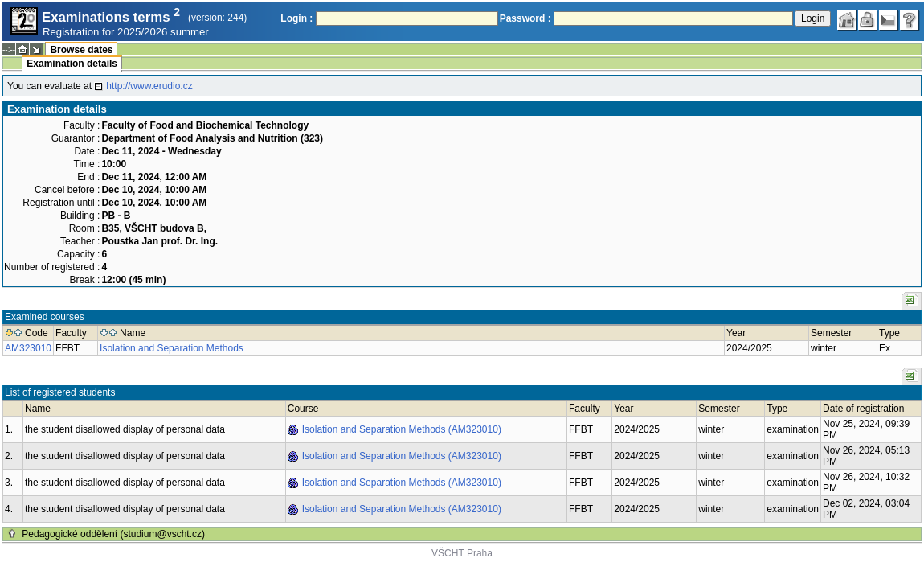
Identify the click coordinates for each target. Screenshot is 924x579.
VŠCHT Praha (462, 553)
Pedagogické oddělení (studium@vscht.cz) (113, 534)
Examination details (72, 64)
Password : (525, 18)
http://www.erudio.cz (149, 86)
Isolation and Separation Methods (172, 348)
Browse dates (81, 50)
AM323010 (28, 348)
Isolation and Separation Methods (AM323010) (402, 429)
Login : (296, 18)
